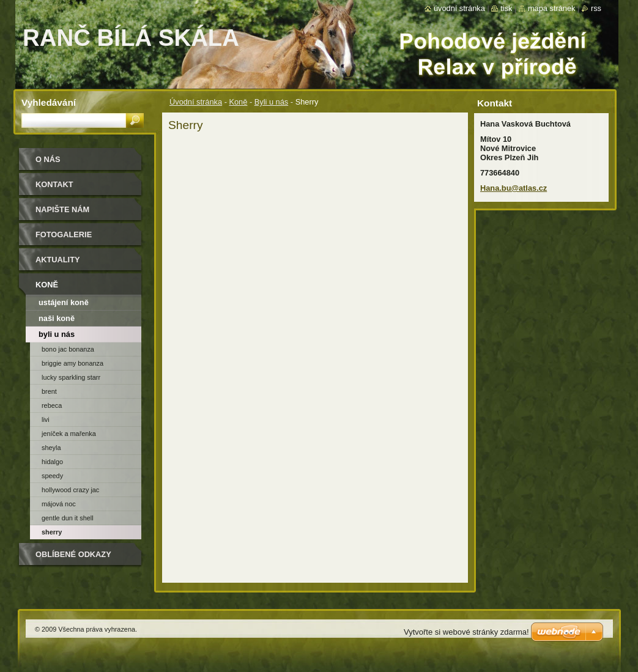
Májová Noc (59, 504)
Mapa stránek (552, 8)
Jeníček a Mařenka (69, 434)
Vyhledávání (49, 102)
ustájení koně (64, 302)
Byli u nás (271, 102)
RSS (596, 8)
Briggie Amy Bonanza (72, 363)
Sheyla (51, 448)
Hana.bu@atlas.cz (514, 188)
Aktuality (58, 260)
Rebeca (52, 405)
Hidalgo (52, 462)
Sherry (52, 532)
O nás (48, 159)
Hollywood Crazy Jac (70, 490)
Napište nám (62, 209)
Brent (49, 391)
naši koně (57, 318)
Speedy (52, 476)
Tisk (506, 8)
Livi (46, 419)
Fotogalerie (64, 234)
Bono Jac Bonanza (68, 349)
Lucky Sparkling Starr (71, 377)
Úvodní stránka (196, 102)
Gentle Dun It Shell (68, 518)
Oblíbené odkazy (73, 554)
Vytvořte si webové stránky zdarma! (466, 632)
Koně (238, 102)
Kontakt (54, 184)
